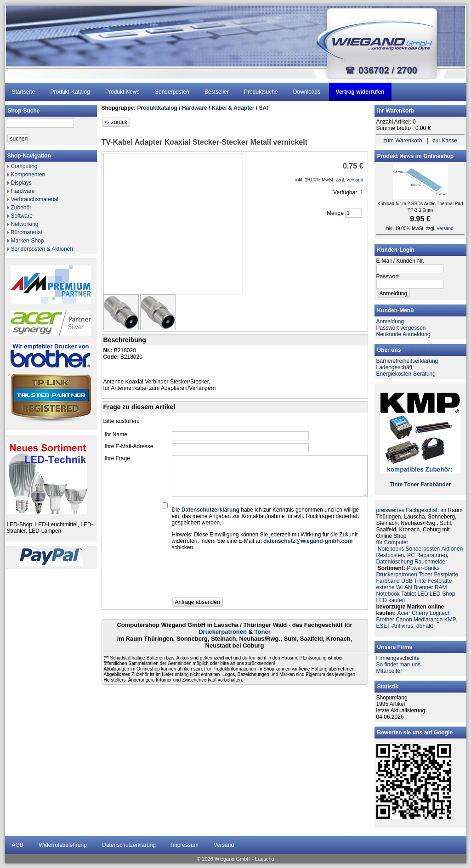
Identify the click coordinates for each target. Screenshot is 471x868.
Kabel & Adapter (233, 108)
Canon (404, 620)
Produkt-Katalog (70, 92)
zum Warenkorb (403, 141)
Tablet (409, 594)
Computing (24, 166)
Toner (263, 632)
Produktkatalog (157, 108)
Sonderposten (172, 92)
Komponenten (28, 175)
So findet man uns (399, 665)
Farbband (388, 581)
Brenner (423, 587)
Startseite (24, 92)
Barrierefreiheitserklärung (407, 361)
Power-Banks (423, 568)
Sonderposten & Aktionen (42, 249)
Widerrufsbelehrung (63, 845)
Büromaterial (27, 232)
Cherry (420, 613)
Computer (396, 542)
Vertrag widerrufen (360, 92)
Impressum (184, 845)
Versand (224, 845)
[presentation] (242, 577)
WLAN (404, 587)
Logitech (440, 613)
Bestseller (217, 92)
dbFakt (425, 626)
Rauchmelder (431, 562)
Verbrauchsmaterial (35, 199)
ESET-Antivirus (395, 626)
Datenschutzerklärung (129, 845)
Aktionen (452, 549)
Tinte (396, 485)
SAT (264, 108)
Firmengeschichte (398, 658)
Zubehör (21, 208)
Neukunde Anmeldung (403, 334)
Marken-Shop (28, 241)
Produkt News (122, 92)
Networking (25, 224)
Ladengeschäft (394, 367)
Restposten (390, 555)
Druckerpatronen (223, 632)
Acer (403, 613)
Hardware (23, 191)
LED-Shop (442, 594)
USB (407, 581)
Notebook (388, 594)
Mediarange (428, 620)
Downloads (307, 92)
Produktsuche (261, 92)
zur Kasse (445, 141)
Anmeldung (390, 321)
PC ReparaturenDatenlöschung (412, 558)
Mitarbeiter (389, 671)
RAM (441, 587)
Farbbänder (436, 485)
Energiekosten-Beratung (406, 374)
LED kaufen (391, 600)
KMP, (451, 620)
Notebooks (391, 549)
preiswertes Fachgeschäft (408, 510)
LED (423, 594)
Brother (385, 620)
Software (22, 216)
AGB (18, 845)
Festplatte (446, 575)
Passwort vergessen (401, 328)
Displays (21, 183)
